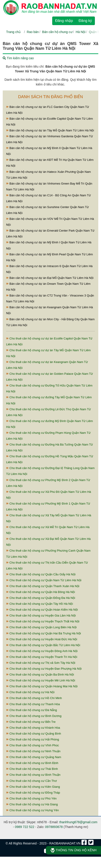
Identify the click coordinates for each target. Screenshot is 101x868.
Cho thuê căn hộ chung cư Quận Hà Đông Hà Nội (41, 592)
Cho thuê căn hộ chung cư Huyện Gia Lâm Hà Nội (41, 615)
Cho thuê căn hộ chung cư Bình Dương (34, 716)
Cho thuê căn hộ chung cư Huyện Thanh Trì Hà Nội (42, 657)
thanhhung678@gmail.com (78, 822)
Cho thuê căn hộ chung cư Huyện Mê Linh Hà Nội (41, 680)
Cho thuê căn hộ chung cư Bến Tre (31, 722)
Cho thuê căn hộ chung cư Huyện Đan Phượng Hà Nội (44, 669)
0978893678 (54, 827)
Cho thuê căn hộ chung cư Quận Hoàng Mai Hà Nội (42, 686)
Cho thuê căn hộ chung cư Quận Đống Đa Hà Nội (41, 598)
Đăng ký (85, 21)
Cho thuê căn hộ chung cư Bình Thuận (33, 775)
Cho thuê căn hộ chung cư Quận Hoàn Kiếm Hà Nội (42, 610)
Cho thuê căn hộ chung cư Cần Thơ (31, 781)
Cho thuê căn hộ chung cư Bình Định (32, 763)
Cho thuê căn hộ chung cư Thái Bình (32, 769)
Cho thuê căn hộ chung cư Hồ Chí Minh (34, 698)
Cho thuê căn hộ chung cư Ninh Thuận (33, 751)
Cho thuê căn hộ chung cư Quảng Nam (34, 757)
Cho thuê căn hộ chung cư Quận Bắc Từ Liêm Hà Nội (43, 645)
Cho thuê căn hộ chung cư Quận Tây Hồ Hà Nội (39, 604)
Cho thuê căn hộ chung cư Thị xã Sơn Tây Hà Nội (41, 663)
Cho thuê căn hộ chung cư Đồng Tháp (33, 793)
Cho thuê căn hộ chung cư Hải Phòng (33, 739)
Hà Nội (81, 32)
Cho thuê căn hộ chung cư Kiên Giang (33, 787)
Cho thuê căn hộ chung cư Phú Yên (31, 798)
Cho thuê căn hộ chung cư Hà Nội (30, 692)
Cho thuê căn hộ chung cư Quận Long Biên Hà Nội (41, 627)
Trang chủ (13, 32)
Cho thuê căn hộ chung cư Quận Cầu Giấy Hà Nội (41, 574)
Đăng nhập (64, 21)
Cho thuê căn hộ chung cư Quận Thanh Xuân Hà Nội (43, 586)
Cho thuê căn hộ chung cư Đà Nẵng (32, 710)
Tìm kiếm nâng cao (18, 58)
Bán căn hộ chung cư (57, 32)
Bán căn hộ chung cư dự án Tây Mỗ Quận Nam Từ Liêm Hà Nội (50, 130)
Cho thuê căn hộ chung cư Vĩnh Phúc (33, 745)
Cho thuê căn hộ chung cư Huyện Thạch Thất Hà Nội (43, 621)
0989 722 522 (25, 827)
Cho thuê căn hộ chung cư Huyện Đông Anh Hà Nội (42, 651)
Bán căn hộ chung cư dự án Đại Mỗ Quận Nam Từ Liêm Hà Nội (50, 278)
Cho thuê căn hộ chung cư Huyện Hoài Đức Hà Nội (42, 639)
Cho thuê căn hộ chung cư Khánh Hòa (33, 728)
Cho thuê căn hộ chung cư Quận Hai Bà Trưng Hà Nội (44, 633)
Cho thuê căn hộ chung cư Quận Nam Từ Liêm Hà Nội (44, 580)
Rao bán (33, 32)
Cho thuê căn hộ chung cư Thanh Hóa (33, 704)
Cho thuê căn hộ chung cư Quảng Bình (34, 734)
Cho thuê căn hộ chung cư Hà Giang (32, 804)
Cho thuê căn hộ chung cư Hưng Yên (32, 810)
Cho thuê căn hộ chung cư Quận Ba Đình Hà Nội (40, 675)
